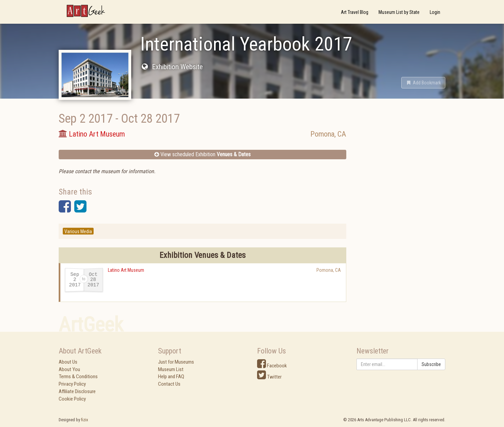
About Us (68, 362)
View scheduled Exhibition (202, 154)
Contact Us (169, 384)
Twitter (269, 377)
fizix (85, 420)
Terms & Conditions (78, 377)
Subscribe (431, 364)
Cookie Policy (72, 399)
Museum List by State (399, 12)
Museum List (171, 369)
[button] (423, 83)
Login (435, 12)
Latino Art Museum (126, 270)
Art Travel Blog (355, 12)
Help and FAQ (171, 377)
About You (69, 369)
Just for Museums (176, 362)
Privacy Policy (72, 384)
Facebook (272, 366)
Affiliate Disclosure (77, 391)
